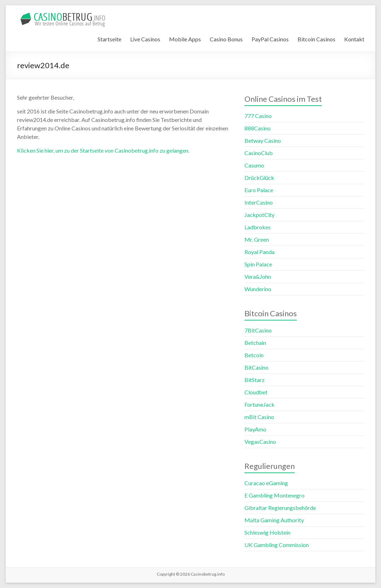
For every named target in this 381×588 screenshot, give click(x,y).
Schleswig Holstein (267, 532)
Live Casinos (145, 39)
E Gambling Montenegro (275, 495)
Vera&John (258, 277)
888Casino (258, 128)
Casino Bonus (226, 39)
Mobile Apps (185, 39)
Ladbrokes (258, 227)
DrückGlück (259, 178)
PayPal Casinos (270, 39)
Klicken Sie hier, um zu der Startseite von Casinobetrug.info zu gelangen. (103, 150)
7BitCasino (258, 330)
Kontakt (354, 39)
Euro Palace (259, 190)
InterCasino (259, 202)
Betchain (255, 343)
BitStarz (255, 380)
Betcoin (254, 355)
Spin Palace (258, 264)
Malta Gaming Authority (274, 520)
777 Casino (258, 116)
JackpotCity (259, 215)
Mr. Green (257, 239)
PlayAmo (255, 429)
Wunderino (258, 289)
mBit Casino (259, 417)
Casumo (254, 165)
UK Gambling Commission (277, 545)
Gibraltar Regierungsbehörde (280, 508)
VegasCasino (260, 442)
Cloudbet (256, 392)
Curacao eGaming (266, 483)
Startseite (109, 39)
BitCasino (256, 367)
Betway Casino (263, 140)
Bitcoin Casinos (316, 39)
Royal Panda (259, 252)
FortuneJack (259, 404)
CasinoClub (259, 153)
